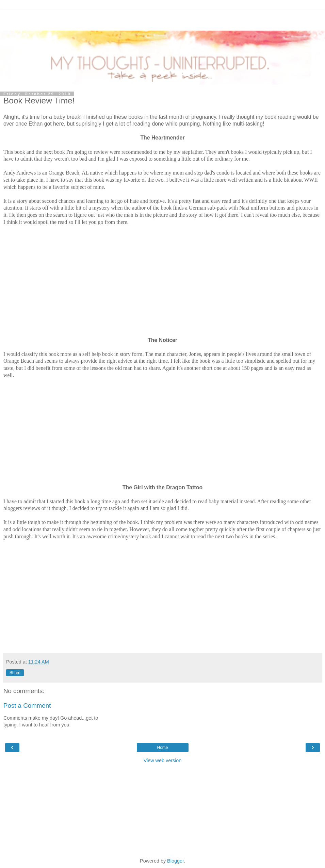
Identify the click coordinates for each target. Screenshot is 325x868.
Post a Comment (27, 706)
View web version (163, 760)
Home (162, 748)
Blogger (175, 861)
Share (15, 673)
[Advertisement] (163, 19)
